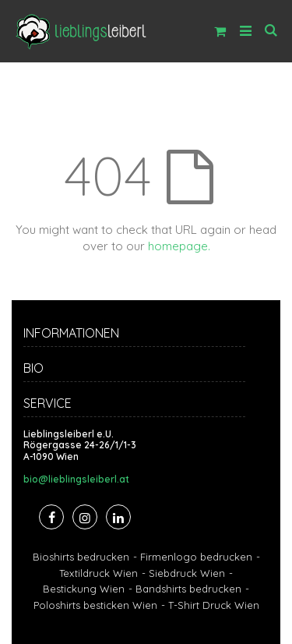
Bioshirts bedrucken (81, 557)
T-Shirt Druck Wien (214, 605)
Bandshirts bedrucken (188, 589)
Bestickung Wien (84, 589)
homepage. (179, 246)
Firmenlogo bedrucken (196, 557)
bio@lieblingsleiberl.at (76, 479)
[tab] (146, 335)
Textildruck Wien (99, 573)
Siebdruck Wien (187, 573)
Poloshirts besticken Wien (95, 605)
